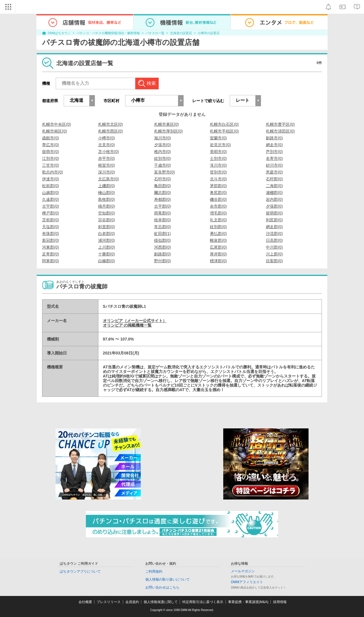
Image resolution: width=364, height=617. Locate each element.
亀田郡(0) (163, 186)
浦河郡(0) (106, 240)
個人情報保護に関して (161, 602)
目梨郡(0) (274, 261)
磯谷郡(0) (218, 199)
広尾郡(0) (218, 247)
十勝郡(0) (106, 254)
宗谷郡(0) (106, 220)
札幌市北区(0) (110, 124)
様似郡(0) (163, 240)
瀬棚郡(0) (274, 193)
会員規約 (132, 602)
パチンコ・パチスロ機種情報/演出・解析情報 (108, 33)
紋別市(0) (163, 158)
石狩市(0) (163, 179)
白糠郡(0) (106, 261)
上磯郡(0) (106, 186)
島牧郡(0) (106, 199)
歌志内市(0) (52, 172)
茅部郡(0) (218, 186)
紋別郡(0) (218, 227)
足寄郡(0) (50, 254)
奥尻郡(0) (218, 193)
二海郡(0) (274, 186)
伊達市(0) (50, 179)
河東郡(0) (50, 247)
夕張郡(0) (274, 206)
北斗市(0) (218, 179)
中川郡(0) (274, 247)
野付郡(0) (163, 261)
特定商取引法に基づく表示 (203, 602)
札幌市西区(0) (110, 131)
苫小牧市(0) (108, 152)
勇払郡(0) (218, 234)
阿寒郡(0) (50, 261)
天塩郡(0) (50, 227)
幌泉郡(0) (218, 240)
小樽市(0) (106, 138)
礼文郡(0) (218, 220)
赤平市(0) (106, 158)
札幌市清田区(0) (280, 131)
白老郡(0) (106, 234)
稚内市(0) (163, 152)
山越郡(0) (50, 193)
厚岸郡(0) (218, 254)
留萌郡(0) (274, 213)
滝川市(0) (218, 165)
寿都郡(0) (163, 199)
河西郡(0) (163, 247)
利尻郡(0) (274, 220)
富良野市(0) (165, 172)
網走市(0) (274, 145)
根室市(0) (106, 165)
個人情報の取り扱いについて (167, 579)
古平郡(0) (163, 206)
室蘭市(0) (218, 138)
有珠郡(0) (50, 234)
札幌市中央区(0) (56, 124)
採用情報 (280, 602)
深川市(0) (106, 172)
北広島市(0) (108, 179)
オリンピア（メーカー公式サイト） (135, 321)
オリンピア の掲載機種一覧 (127, 325)
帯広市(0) (50, 145)
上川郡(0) (106, 247)
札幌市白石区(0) (224, 124)
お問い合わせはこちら (162, 587)
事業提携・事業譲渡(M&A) (248, 602)
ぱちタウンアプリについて (80, 571)
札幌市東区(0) (167, 124)
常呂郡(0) (163, 227)
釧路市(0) (274, 138)
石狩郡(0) (274, 179)
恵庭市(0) (274, 172)
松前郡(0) (50, 186)
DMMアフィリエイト (247, 582)
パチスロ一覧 (155, 33)
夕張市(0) (163, 145)
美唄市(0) (218, 152)
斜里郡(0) (106, 227)
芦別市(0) (274, 152)
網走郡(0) (274, 227)
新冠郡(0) (50, 240)
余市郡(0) (218, 206)
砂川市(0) (274, 165)
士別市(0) (218, 158)
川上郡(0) (274, 254)
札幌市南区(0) (54, 131)
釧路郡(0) (163, 254)
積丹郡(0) (106, 206)
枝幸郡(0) (163, 220)
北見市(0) (106, 145)
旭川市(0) (163, 138)
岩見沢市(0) (220, 145)
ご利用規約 (154, 571)
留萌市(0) (50, 152)
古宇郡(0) (50, 206)
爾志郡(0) (163, 193)
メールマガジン (243, 571)
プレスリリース (109, 602)
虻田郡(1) (163, 234)
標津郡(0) (218, 261)
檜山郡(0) (106, 193)
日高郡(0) (274, 240)
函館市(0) (50, 138)
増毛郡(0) (218, 213)
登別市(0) (218, 172)
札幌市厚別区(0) (168, 131)
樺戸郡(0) (50, 213)
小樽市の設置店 (209, 33)
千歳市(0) (163, 165)
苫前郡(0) (50, 220)
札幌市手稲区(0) (224, 131)
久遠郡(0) (50, 199)
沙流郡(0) (274, 234)
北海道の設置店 (181, 33)
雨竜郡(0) (163, 213)
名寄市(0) (274, 158)
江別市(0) (50, 158)
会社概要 (85, 602)
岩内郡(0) (274, 199)
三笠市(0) (50, 165)
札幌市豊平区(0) (280, 124)
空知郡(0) (106, 213)
